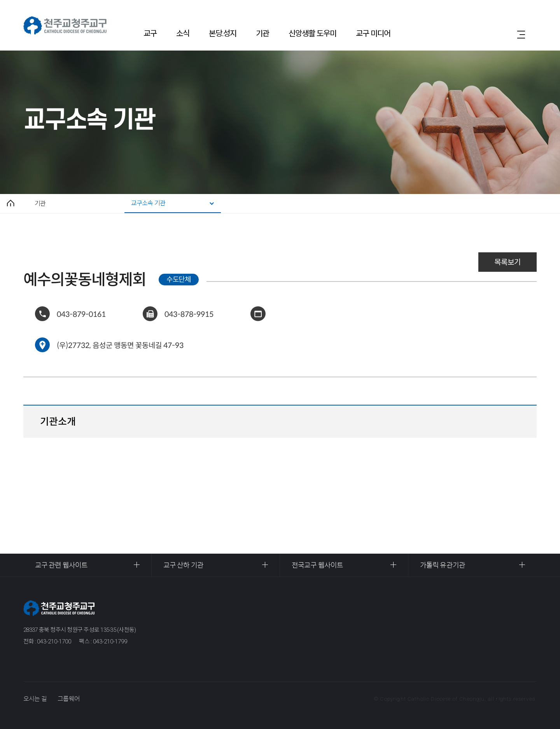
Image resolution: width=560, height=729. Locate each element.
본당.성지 (223, 33)
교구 (150, 33)
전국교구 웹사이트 (317, 565)
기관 (262, 33)
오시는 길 (35, 699)
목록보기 (507, 262)
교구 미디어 (373, 33)
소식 (183, 33)
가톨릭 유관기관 (443, 565)
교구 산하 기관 (183, 565)
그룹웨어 (69, 699)
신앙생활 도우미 (312, 33)
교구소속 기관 (148, 203)
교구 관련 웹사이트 (61, 565)
